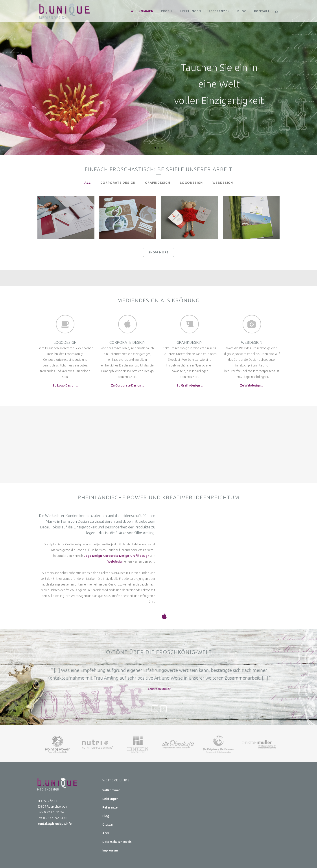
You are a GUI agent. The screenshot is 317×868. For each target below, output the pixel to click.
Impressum (110, 850)
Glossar (108, 825)
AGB (106, 833)
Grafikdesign (140, 556)
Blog (106, 816)
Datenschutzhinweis (117, 842)
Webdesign (115, 561)
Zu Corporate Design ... (127, 385)
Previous (189, 709)
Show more (158, 252)
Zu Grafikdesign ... (190, 385)
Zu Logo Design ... (65, 385)
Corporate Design (116, 556)
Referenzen (111, 807)
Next (197, 709)
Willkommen (111, 790)
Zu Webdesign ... (252, 385)
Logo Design (93, 556)
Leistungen (110, 799)
